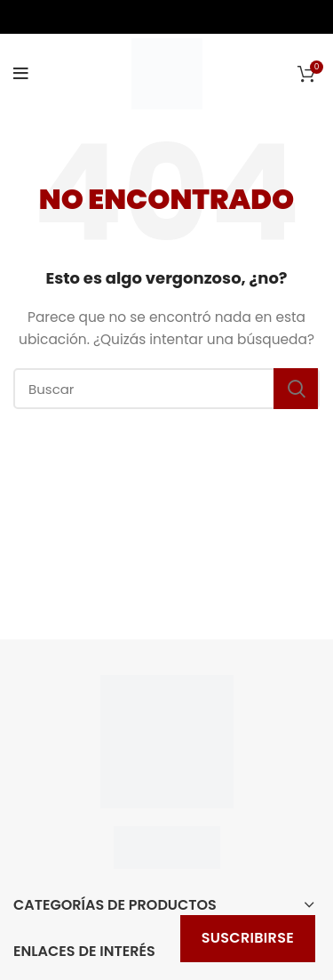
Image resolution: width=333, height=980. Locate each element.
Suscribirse (248, 938)
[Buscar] (166, 389)
